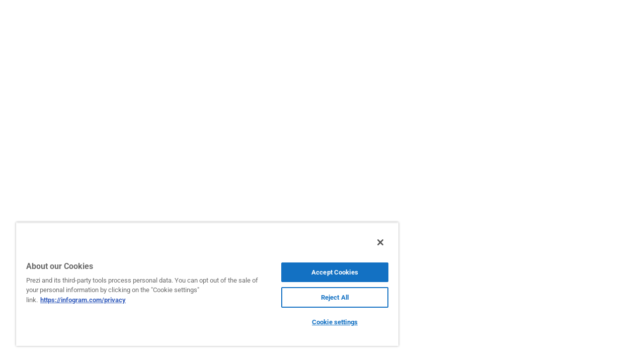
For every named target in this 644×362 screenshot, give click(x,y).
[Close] (371, 242)
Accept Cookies (327, 272)
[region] (203, 284)
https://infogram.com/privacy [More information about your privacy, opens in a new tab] (83, 300)
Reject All (327, 297)
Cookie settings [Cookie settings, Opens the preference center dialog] (327, 322)
